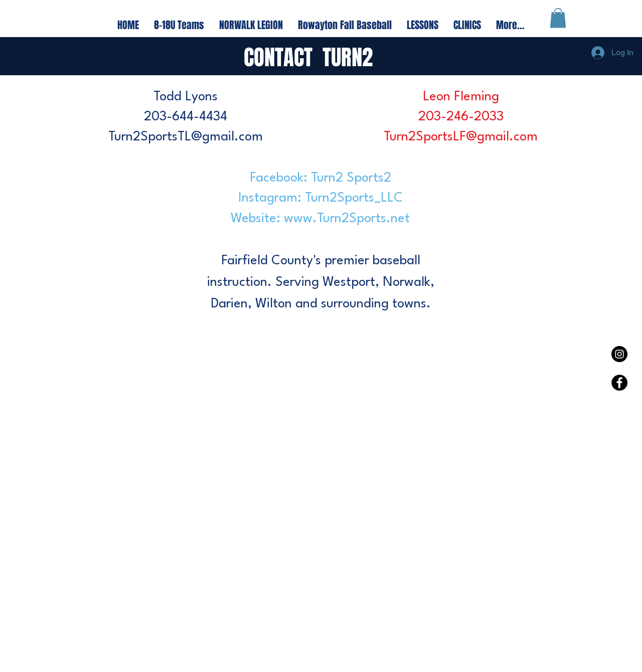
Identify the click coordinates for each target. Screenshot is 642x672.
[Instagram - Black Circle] (619, 354)
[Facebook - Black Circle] (619, 383)
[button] (558, 18)
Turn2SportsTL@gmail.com (186, 137)
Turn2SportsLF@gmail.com (461, 137)
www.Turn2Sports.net (347, 219)
